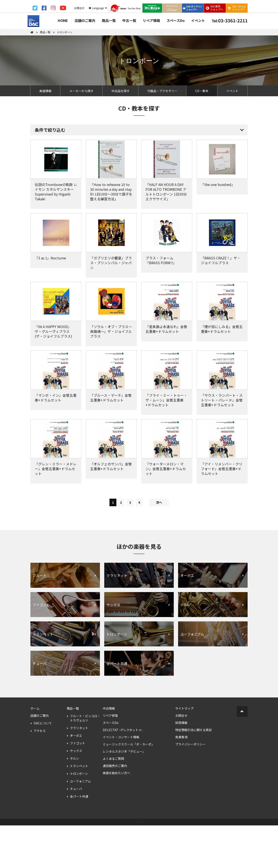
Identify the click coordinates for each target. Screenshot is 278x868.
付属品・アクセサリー (162, 91)
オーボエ (76, 778)
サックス (76, 793)
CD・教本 (202, 91)
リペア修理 (110, 758)
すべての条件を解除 (122, 160)
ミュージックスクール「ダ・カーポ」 (129, 787)
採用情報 (181, 765)
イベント (198, 20)
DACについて (43, 766)
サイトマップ (184, 751)
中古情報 (109, 751)
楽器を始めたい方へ (116, 815)
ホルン (74, 801)
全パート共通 (79, 839)
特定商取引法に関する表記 (194, 772)
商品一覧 (109, 20)
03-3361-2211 (230, 20)
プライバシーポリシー (190, 787)
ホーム (35, 751)
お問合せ (181, 758)
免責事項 (181, 780)
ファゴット (78, 786)
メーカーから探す (81, 91)
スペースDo (176, 20)
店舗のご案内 (85, 20)
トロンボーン (79, 816)
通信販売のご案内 (115, 808)
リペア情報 (151, 20)
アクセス (40, 773)
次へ (159, 545)
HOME (63, 20)
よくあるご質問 (113, 801)
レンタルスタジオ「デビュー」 (124, 794)
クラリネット (79, 770)
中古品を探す (121, 91)
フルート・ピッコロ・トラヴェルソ (85, 761)
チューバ (76, 831)
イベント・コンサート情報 (121, 780)
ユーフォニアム (80, 824)
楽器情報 (45, 91)
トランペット (79, 808)
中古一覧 (129, 20)
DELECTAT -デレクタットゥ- (123, 772)
